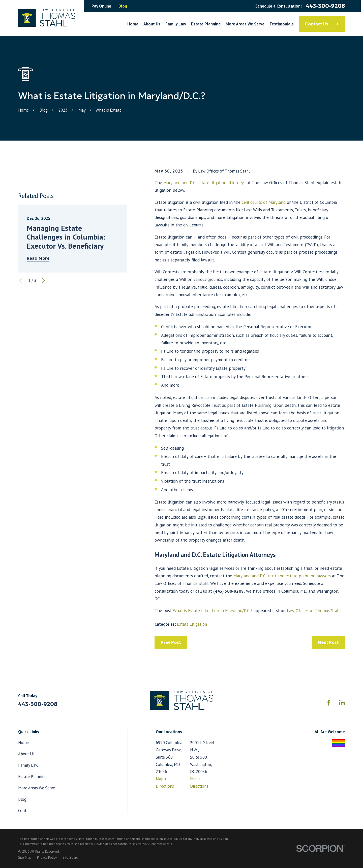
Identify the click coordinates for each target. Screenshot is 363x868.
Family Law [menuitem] (176, 24)
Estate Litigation (192, 624)
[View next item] (43, 280)
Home (23, 743)
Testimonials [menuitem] (282, 24)
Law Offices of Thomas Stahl (314, 610)
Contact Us (322, 24)
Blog (123, 6)
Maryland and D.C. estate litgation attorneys (204, 182)
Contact (25, 811)
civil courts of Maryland (264, 202)
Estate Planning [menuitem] (206, 24)
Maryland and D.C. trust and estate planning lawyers (282, 576)
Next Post (328, 642)
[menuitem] (25, 857)
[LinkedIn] (342, 703)
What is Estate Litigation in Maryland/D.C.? (213, 610)
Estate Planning (32, 777)
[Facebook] (329, 703)
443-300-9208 (325, 6)
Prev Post (171, 642)
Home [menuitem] (133, 24)
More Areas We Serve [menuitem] (245, 24)
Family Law (28, 765)
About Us (26, 754)
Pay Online (101, 6)
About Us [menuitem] (152, 24)
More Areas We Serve (37, 788)
